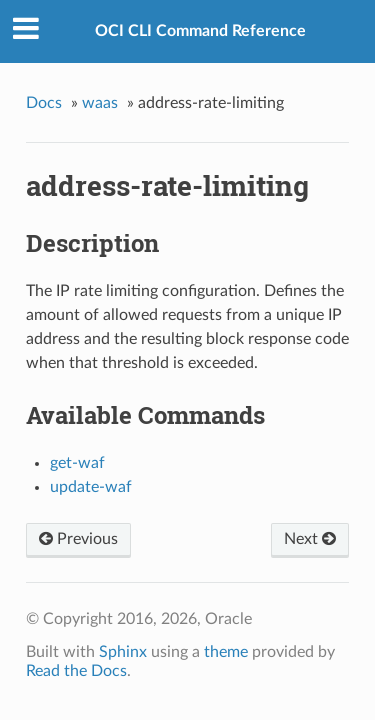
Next (310, 539)
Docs (44, 103)
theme (226, 652)
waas (100, 103)
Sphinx (123, 652)
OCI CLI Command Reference (200, 31)
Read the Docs (76, 671)
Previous (78, 539)
